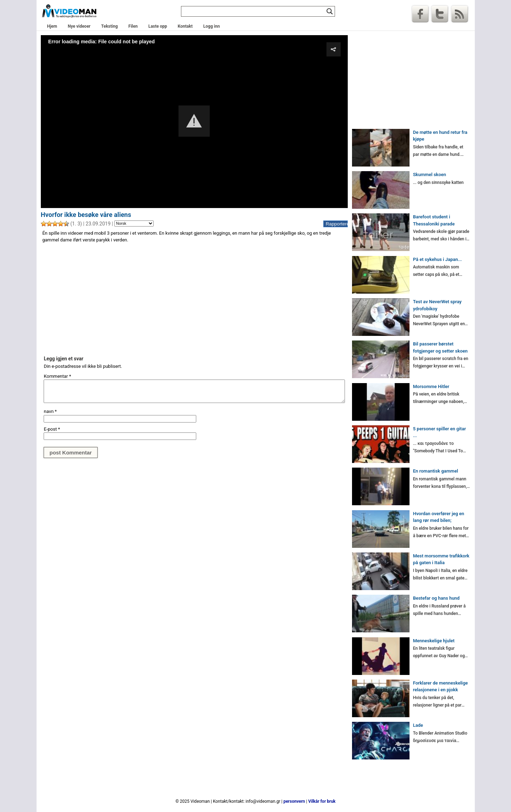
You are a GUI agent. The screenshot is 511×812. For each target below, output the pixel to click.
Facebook (420, 14)
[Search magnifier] (330, 11)
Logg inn (212, 26)
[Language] (134, 224)
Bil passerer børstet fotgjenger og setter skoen (440, 347)
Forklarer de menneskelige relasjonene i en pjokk (441, 686)
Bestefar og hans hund (436, 598)
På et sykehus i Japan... (438, 259)
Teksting (109, 26)
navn (50, 411)
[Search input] (255, 11)
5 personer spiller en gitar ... (439, 432)
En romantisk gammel (436, 471)
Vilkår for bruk (322, 801)
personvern (294, 801)
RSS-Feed (460, 14)
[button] (194, 121)
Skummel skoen (430, 175)
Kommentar (57, 376)
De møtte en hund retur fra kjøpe (440, 136)
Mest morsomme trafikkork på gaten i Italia (441, 559)
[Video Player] (194, 121)
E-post (52, 429)
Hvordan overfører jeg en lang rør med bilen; (439, 517)
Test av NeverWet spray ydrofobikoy (437, 305)
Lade (418, 725)
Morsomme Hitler (431, 386)
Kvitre (440, 14)
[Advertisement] (194, 299)
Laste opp (158, 26)
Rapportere (337, 224)
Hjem (52, 26)
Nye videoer (79, 26)
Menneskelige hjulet (434, 641)
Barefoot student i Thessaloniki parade (434, 220)
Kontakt (185, 26)
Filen (133, 26)
